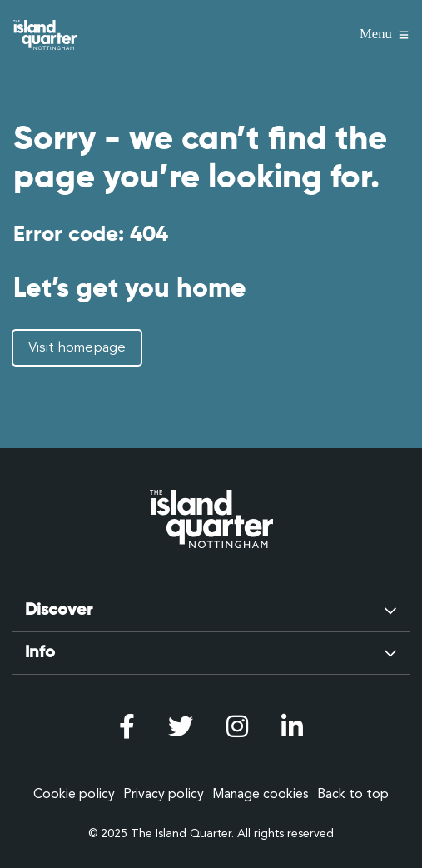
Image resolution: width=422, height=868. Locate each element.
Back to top (353, 794)
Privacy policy (164, 794)
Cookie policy (74, 794)
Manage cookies (261, 794)
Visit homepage (77, 347)
